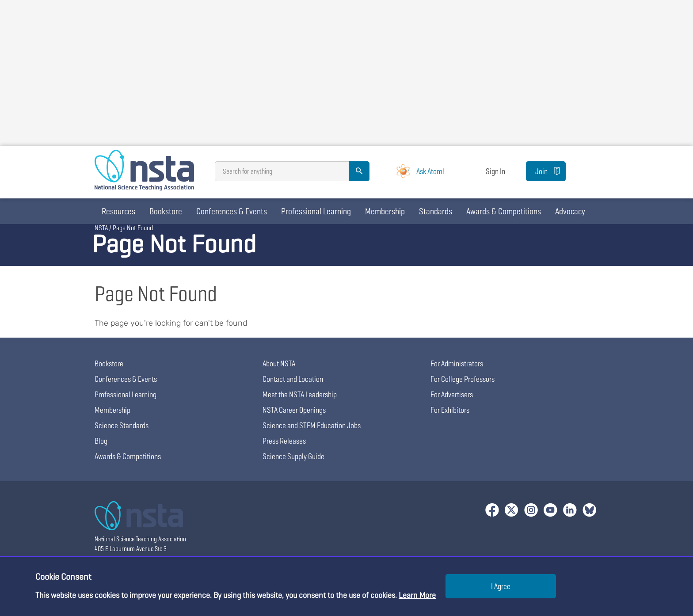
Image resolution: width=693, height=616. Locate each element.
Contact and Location (293, 379)
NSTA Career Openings (294, 410)
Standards (436, 211)
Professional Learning (316, 211)
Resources (118, 211)
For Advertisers (452, 394)
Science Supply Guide (293, 456)
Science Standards (122, 425)
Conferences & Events (232, 211)
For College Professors (463, 379)
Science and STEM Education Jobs (312, 425)
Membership (385, 211)
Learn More (417, 595)
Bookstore (166, 211)
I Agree (501, 586)
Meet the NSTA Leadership (300, 394)
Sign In (495, 171)
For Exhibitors (450, 410)
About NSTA (279, 363)
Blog (101, 441)
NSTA (101, 228)
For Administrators (457, 363)
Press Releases (284, 441)
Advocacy (570, 211)
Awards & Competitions (504, 211)
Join (541, 171)
